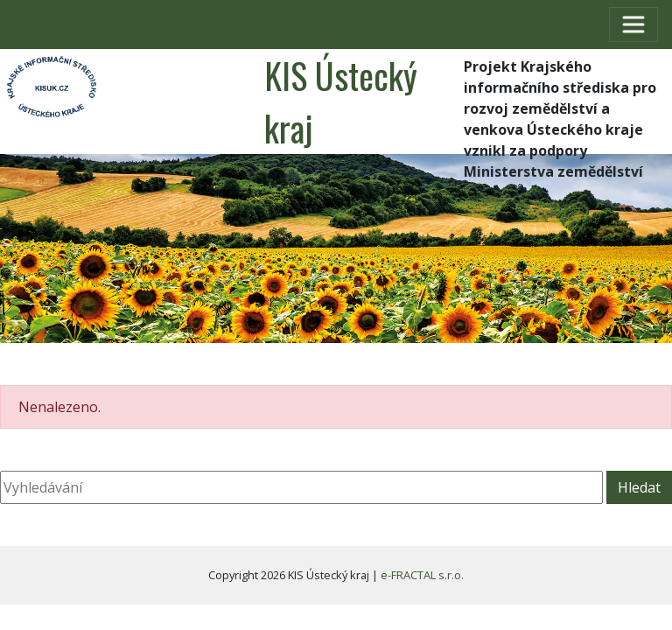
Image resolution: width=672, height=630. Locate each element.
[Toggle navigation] (633, 24)
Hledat (639, 487)
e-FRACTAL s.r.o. (422, 575)
